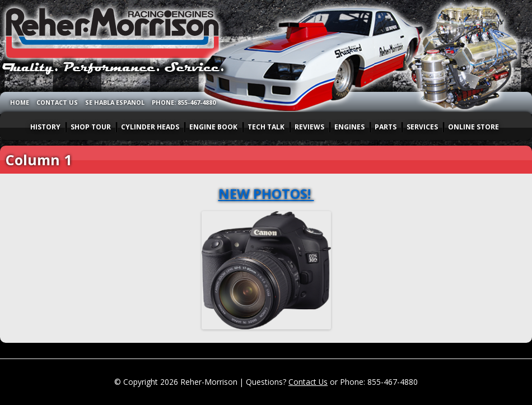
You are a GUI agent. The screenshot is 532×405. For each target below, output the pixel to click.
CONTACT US (57, 102)
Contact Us (308, 382)
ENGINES (349, 127)
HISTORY (45, 127)
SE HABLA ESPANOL (115, 102)
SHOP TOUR (91, 127)
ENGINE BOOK (213, 127)
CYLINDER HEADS (150, 127)
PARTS (386, 127)
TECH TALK (266, 127)
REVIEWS (309, 127)
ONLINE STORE (473, 127)
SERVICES (422, 127)
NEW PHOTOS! (266, 194)
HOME (20, 102)
